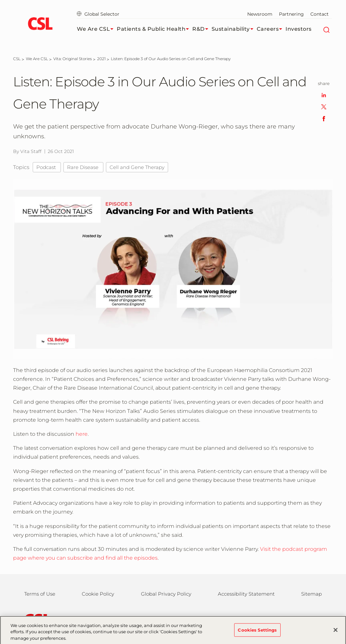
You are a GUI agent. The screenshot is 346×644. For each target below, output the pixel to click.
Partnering (291, 14)
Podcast (47, 167)
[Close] (336, 632)
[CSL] (17, 59)
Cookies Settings (257, 632)
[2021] (101, 59)
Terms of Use (40, 594)
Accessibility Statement (246, 594)
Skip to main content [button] (0, 0)
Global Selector (98, 14)
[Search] (326, 29)
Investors (299, 29)
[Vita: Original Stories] (73, 59)
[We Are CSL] (37, 59)
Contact (320, 14)
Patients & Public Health (155, 29)
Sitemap (311, 594)
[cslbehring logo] (40, 25)
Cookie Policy (98, 594)
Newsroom (260, 14)
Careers (271, 29)
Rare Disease (83, 167)
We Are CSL (97, 29)
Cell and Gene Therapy (137, 167)
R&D (202, 29)
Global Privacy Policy (166, 594)
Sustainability (234, 29)
